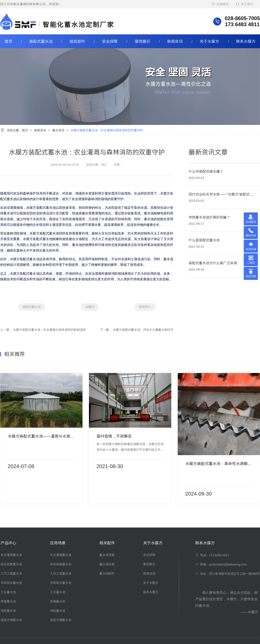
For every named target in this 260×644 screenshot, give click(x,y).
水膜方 (90, 307)
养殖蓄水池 (8, 601)
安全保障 (110, 41)
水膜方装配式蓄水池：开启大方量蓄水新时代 (143, 330)
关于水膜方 (209, 41)
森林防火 (145, 307)
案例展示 (142, 41)
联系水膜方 (246, 41)
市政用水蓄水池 (11, 583)
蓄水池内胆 (107, 564)
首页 (8, 41)
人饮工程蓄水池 (11, 574)
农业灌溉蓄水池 (11, 555)
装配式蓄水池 (41, 41)
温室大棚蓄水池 (11, 620)
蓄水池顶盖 (107, 555)
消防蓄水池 (8, 611)
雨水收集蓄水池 (11, 564)
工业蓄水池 (8, 592)
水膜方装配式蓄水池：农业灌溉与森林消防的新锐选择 (49, 330)
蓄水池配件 (107, 574)
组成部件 (77, 41)
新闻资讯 (175, 41)
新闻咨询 (149, 574)
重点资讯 (58, 130)
